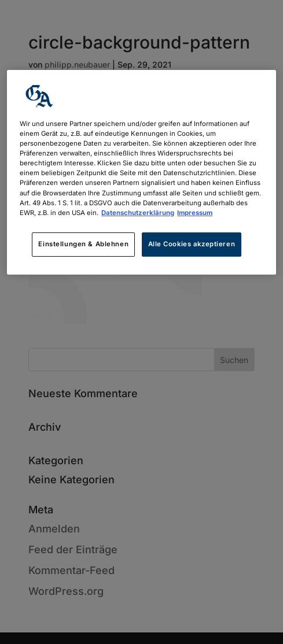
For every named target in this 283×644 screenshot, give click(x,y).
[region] (141, 172)
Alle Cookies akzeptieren (192, 244)
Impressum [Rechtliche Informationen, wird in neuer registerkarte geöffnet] (195, 213)
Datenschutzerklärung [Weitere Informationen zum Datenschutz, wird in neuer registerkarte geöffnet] (138, 213)
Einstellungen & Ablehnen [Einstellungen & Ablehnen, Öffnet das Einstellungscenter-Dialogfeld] (83, 244)
